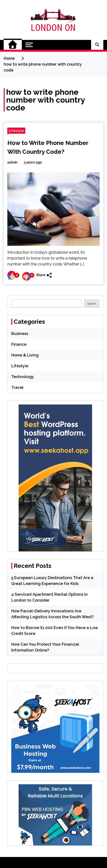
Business (20, 334)
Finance (19, 344)
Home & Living (25, 355)
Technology (23, 377)
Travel (17, 387)
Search (92, 304)
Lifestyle (16, 131)
